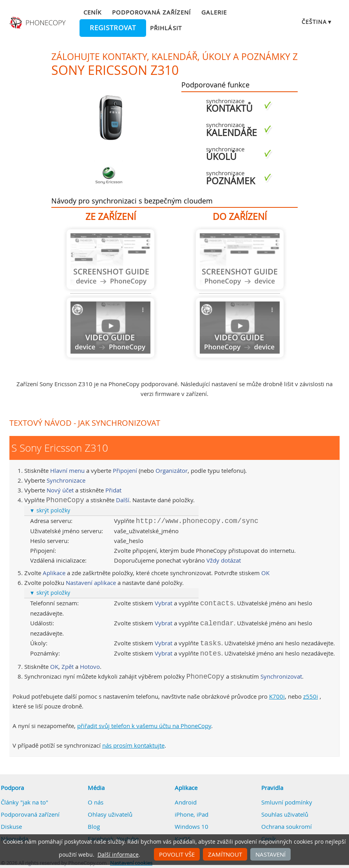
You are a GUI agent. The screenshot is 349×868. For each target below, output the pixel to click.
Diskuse (11, 826)
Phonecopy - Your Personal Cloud (38, 23)
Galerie (214, 12)
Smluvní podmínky (287, 802)
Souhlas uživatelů (285, 814)
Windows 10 (192, 826)
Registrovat (113, 28)
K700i (277, 696)
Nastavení (270, 854)
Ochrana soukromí (287, 826)
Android (186, 802)
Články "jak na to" (24, 802)
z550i (311, 696)
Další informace (118, 855)
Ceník (92, 12)
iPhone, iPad (192, 814)
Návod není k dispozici (110, 259)
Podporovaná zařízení (152, 12)
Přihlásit (166, 28)
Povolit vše (177, 854)
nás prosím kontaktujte (133, 745)
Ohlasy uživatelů (110, 814)
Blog (94, 826)
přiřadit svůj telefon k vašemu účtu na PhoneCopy (144, 726)
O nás (96, 802)
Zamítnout (225, 854)
